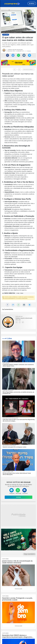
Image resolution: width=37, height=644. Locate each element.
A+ (19, 69)
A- (15, 69)
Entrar (18, 497)
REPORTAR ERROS (29, 69)
